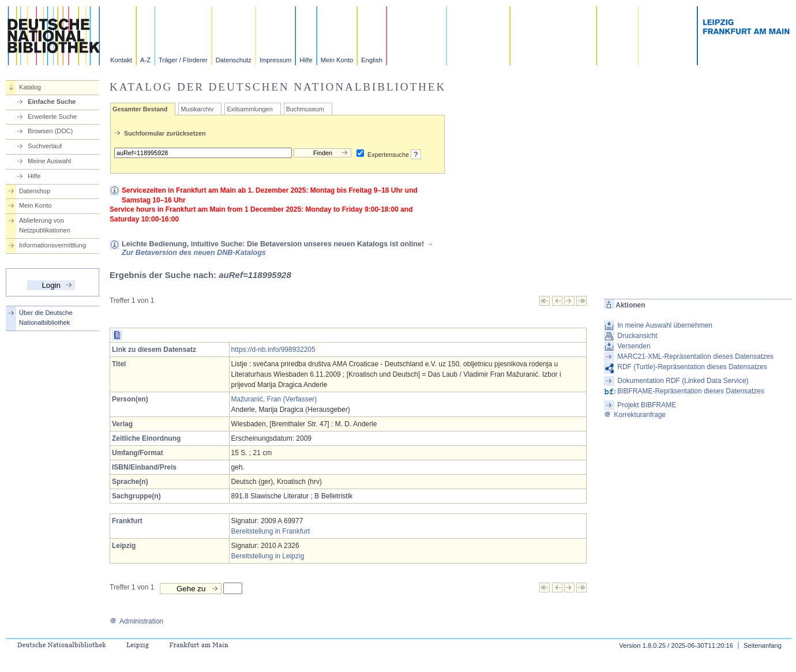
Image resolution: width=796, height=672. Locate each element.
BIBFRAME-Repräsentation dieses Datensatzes (691, 391)
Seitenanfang (763, 645)
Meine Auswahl (49, 161)
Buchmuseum (305, 109)
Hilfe (306, 60)
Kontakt (121, 60)
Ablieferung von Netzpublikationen (45, 225)
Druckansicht (637, 336)
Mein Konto (337, 60)
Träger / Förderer (183, 60)
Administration (136, 621)
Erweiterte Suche (52, 117)
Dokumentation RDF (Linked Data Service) (683, 381)
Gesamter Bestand (140, 109)
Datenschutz (234, 60)
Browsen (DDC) (50, 131)
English (372, 60)
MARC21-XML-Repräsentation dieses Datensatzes (695, 356)
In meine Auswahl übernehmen (665, 325)
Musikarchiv (197, 109)
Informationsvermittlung (52, 245)
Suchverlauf (45, 146)
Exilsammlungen (249, 109)
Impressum (275, 60)
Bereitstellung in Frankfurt (271, 531)
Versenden (634, 346)
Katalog (30, 87)
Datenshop (35, 191)
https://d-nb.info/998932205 (273, 350)
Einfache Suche (52, 102)
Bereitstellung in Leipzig (268, 556)
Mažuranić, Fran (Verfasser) (274, 399)
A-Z (145, 60)
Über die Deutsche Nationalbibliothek (46, 318)
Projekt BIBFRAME (647, 405)
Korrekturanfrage (635, 415)
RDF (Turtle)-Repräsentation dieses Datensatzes (692, 367)
